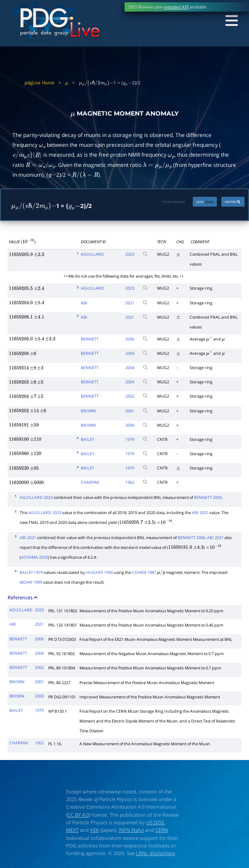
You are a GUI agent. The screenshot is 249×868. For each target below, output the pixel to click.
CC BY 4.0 (78, 815)
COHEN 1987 (144, 572)
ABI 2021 (200, 513)
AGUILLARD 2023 (36, 497)
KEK (95, 830)
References (23, 597)
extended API (176, 7)
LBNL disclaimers (156, 853)
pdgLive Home (39, 83)
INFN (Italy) (131, 830)
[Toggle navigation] (231, 21)
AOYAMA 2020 (34, 557)
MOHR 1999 (31, 582)
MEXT (72, 830)
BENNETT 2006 (208, 497)
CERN (162, 830)
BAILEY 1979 (31, 572)
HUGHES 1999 (100, 572)
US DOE (155, 822)
